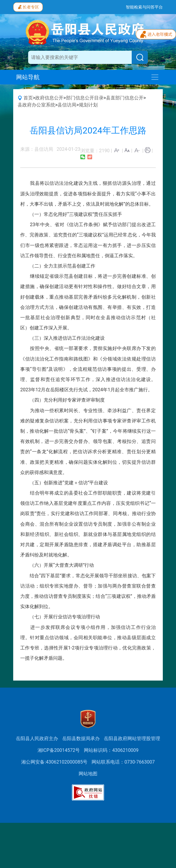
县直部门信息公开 (125, 98)
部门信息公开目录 (85, 98)
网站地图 (88, 774)
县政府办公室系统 (36, 105)
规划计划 (88, 105)
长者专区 (28, 6)
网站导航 (28, 77)
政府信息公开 (49, 98)
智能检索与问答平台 (144, 7)
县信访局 (67, 105)
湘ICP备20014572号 (59, 750)
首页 (28, 98)
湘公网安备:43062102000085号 (54, 762)
